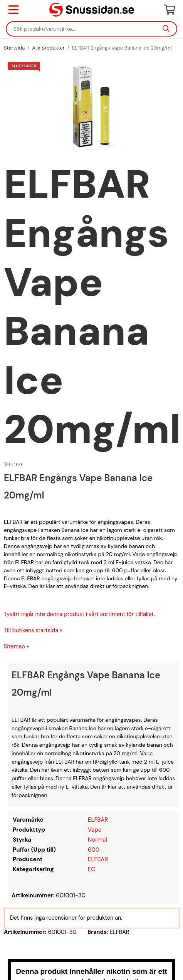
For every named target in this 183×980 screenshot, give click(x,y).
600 (94, 850)
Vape (95, 830)
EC (91, 869)
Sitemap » (16, 646)
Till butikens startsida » (33, 630)
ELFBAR (98, 820)
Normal (97, 840)
